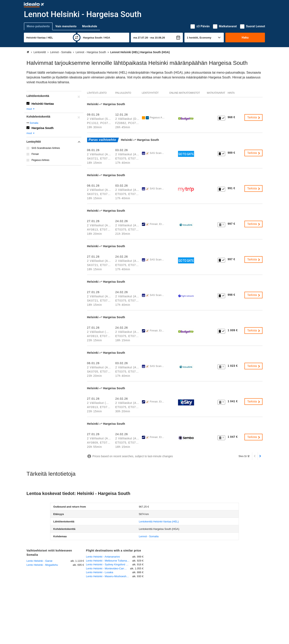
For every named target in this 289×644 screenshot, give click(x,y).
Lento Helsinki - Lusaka (100, 572)
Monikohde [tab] (90, 26)
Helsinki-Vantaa (43, 104)
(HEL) (159, 522)
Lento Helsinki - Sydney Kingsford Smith (109, 564)
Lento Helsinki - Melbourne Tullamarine (109, 561)
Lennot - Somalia (149, 536)
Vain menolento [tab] (66, 26)
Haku (245, 38)
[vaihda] (77, 38)
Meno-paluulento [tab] (38, 26)
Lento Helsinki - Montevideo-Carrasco (108, 568)
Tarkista (254, 117)
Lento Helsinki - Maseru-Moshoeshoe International (109, 576)
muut (31, 109)
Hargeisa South (43, 128)
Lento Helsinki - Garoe (39, 561)
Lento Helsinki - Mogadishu (42, 565)
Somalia (34, 123)
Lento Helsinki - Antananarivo (103, 557)
